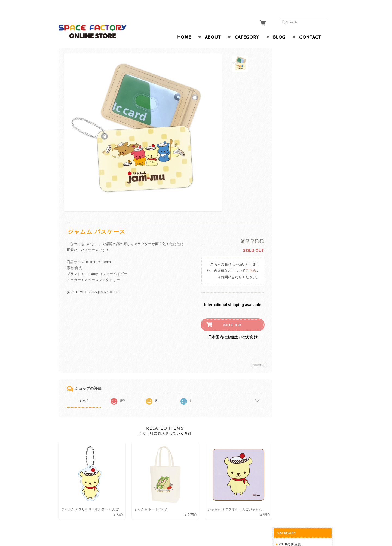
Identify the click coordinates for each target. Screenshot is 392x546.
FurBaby (290, 198)
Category (247, 27)
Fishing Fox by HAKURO (305, 178)
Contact (310, 27)
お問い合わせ (294, 276)
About (213, 27)
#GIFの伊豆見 (294, 55)
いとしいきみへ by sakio (304, 160)
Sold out (231, 314)
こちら (249, 260)
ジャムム (290, 76)
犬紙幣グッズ (295, 208)
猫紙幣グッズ (295, 217)
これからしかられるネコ (303, 98)
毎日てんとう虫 (295, 65)
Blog (279, 27)
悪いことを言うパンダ (301, 87)
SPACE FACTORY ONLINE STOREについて (307, 263)
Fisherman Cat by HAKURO (307, 169)
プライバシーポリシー (301, 287)
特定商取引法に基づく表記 (304, 298)
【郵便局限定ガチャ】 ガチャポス (306, 111)
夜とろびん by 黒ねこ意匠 (305, 134)
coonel (289, 227)
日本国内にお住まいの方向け (231, 327)
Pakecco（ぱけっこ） (301, 187)
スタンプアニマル (297, 124)
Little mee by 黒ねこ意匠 (304, 143)
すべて (84, 390)
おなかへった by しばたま (305, 152)
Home (184, 27)
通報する (258, 354)
